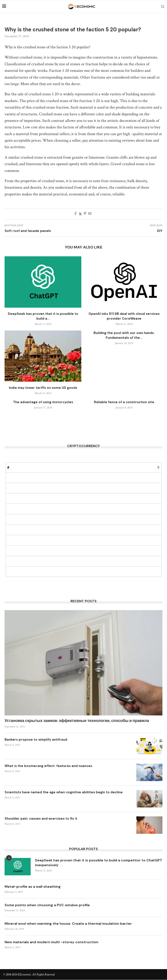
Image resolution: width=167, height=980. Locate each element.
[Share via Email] (90, 214)
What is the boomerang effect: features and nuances (48, 766)
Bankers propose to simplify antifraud (36, 740)
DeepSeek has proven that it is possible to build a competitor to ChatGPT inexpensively (91, 863)
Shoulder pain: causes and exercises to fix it (41, 819)
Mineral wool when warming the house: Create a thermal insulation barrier (69, 924)
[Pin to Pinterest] (85, 214)
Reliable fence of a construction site (124, 402)
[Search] (163, 7)
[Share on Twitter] (80, 214)
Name (22, 467)
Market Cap (67, 467)
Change (98, 467)
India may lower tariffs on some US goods (43, 388)
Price (43, 467)
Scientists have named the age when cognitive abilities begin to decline (64, 792)
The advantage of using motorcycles (43, 402)
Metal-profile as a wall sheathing (33, 887)
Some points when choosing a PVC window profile (48, 905)
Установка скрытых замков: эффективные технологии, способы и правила (77, 721)
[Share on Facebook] (75, 214)
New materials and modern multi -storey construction (52, 942)
